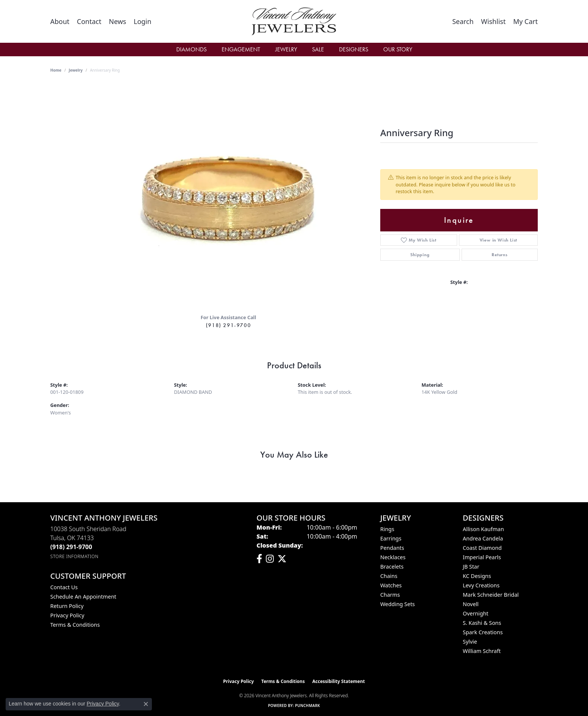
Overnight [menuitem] (475, 613)
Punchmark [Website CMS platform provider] (308, 705)
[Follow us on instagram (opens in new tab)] (270, 559)
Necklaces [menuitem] (393, 557)
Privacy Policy (67, 615)
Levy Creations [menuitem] (481, 585)
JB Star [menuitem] (471, 567)
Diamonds (191, 49)
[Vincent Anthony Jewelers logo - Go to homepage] (294, 21)
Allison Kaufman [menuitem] (483, 529)
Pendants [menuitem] (392, 548)
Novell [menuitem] (471, 604)
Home (56, 70)
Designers (354, 49)
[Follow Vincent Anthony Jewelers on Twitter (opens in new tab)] (282, 559)
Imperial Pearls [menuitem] (482, 557)
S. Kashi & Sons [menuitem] (482, 623)
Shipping (420, 255)
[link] (60, 21)
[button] (142, 21)
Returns (500, 255)
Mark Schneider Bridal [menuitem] (491, 595)
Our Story (398, 49)
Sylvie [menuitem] (470, 642)
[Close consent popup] (146, 704)
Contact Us (64, 587)
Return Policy (67, 606)
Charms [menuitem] (390, 595)
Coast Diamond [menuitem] (482, 548)
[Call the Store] (71, 547)
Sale (318, 49)
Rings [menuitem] (387, 529)
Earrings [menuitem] (391, 538)
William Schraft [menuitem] (482, 651)
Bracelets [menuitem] (392, 567)
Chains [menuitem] (389, 576)
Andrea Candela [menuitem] (483, 538)
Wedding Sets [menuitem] (397, 604)
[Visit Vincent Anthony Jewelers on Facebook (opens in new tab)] (259, 559)
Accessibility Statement (339, 681)
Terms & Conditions (75, 625)
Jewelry (286, 49)
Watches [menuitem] (391, 585)
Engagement (241, 49)
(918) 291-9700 (228, 325)
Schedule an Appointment (83, 597)
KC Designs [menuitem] (477, 576)
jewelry (76, 70)
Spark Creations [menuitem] (483, 632)
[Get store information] (74, 556)
